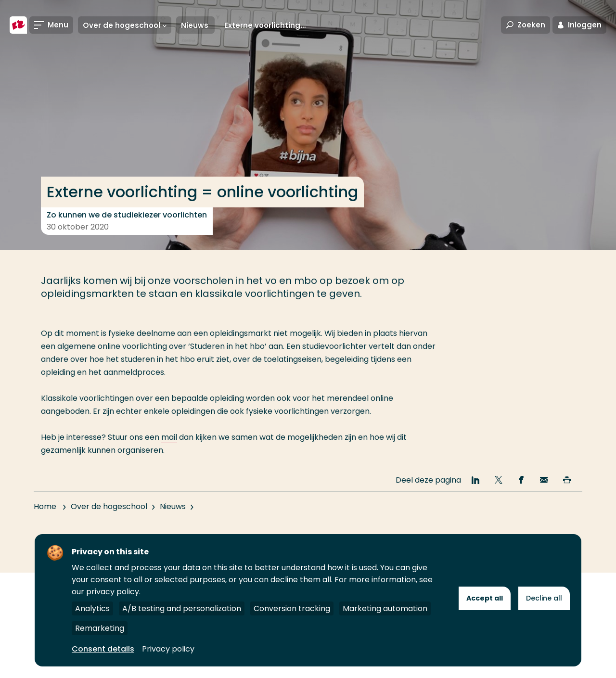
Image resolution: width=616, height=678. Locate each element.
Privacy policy (168, 649)
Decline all (544, 598)
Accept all (485, 598)
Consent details (103, 649)
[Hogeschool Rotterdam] (18, 25)
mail (169, 437)
